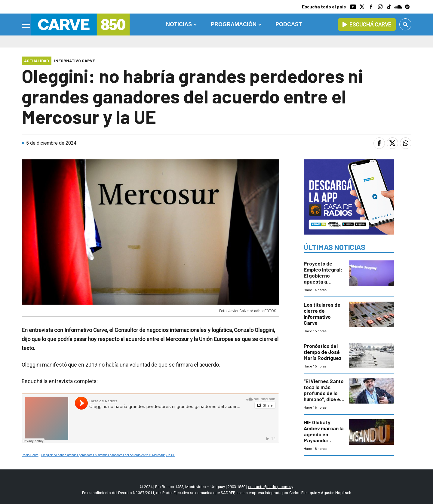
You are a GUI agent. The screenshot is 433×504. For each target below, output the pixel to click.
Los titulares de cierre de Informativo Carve (322, 314)
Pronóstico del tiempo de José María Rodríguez (323, 352)
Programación (234, 24)
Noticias (179, 24)
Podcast (289, 24)
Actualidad (37, 61)
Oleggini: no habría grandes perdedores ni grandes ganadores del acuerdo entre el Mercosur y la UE (108, 455)
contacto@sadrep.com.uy (271, 487)
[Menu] (26, 25)
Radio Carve (30, 455)
